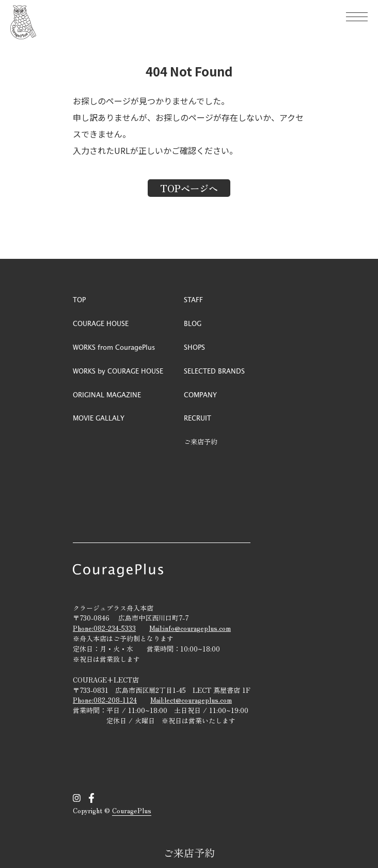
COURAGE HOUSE (101, 323)
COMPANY (200, 394)
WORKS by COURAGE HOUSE (118, 371)
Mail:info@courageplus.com (190, 628)
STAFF (193, 299)
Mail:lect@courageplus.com (191, 700)
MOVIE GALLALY (99, 418)
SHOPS (194, 347)
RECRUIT (198, 418)
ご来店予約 (189, 853)
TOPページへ (189, 188)
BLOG (193, 323)
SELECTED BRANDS (214, 371)
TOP (79, 299)
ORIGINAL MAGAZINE (107, 394)
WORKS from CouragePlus (114, 347)
